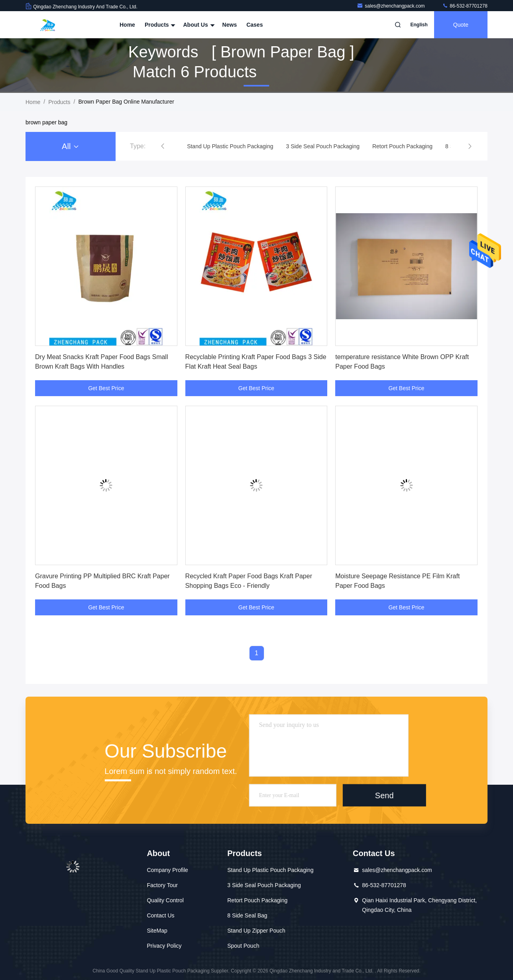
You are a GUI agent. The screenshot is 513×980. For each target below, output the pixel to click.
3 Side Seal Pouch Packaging (264, 885)
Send (384, 795)
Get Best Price (106, 388)
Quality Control (165, 900)
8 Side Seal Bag (247, 915)
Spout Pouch (243, 946)
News (230, 25)
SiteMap (157, 931)
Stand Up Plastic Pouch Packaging (270, 870)
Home (127, 25)
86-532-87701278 (465, 6)
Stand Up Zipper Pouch (256, 931)
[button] (163, 146)
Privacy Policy (164, 946)
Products (159, 25)
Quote (461, 25)
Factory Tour (162, 885)
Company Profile (167, 870)
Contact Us (160, 915)
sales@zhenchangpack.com (391, 6)
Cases (255, 25)
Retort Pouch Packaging (257, 900)
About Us (198, 25)
